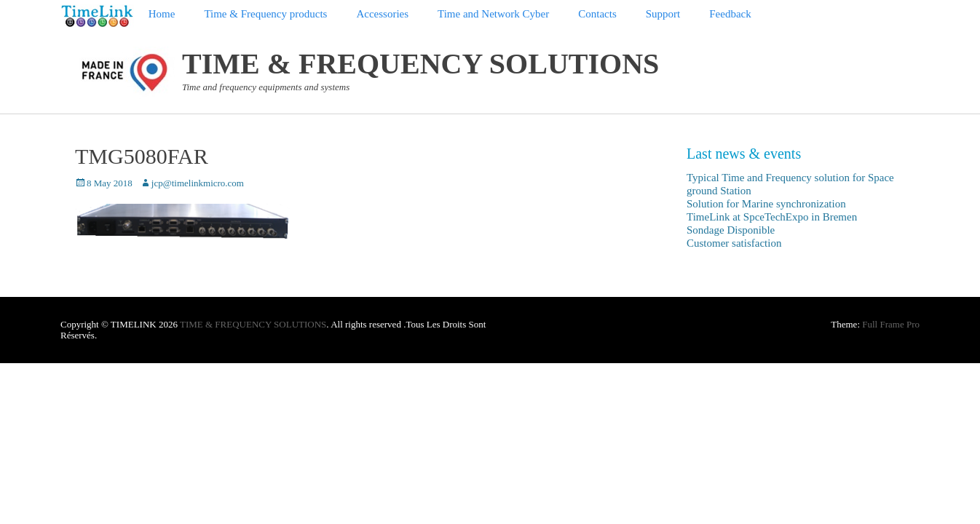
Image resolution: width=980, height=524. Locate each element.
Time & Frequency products (265, 14)
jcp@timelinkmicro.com (198, 183)
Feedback (730, 14)
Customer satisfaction (734, 243)
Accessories (382, 14)
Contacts (597, 14)
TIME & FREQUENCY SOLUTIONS (420, 64)
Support (663, 14)
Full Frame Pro (891, 324)
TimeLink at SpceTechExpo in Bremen (772, 217)
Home (162, 14)
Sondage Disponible (731, 230)
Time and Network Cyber (493, 14)
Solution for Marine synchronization (766, 204)
